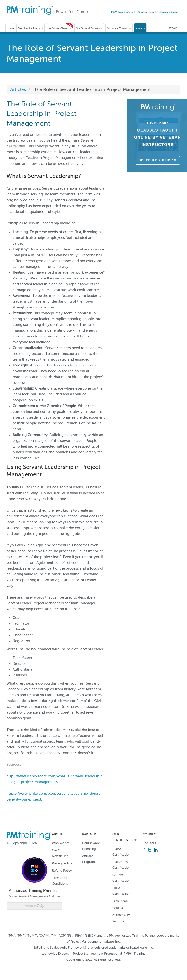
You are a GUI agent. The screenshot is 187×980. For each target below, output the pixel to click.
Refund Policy (62, 870)
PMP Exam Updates (122, 12)
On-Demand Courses (89, 28)
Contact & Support (169, 12)
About (140, 28)
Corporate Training (119, 28)
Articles (18, 89)
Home (10, 28)
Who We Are (61, 843)
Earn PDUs (120, 901)
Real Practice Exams (31, 28)
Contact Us (151, 843)
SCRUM (118, 908)
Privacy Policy (62, 863)
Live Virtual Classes (59, 28)
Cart (173, 28)
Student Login (146, 12)
